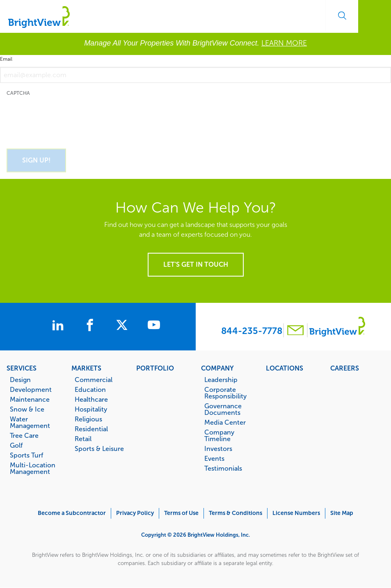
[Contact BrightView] (295, 331)
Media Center (225, 422)
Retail (83, 439)
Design (20, 380)
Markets (86, 368)
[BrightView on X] (123, 326)
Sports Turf (26, 455)
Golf (16, 445)
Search (342, 16)
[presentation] (69, 118)
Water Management (30, 422)
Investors (218, 448)
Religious (88, 419)
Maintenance (30, 399)
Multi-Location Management (33, 468)
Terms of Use (181, 513)
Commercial (94, 380)
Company (217, 368)
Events (214, 458)
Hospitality (91, 409)
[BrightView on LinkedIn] (59, 326)
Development (31, 389)
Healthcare (91, 399)
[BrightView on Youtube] (154, 326)
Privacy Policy (135, 513)
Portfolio (155, 368)
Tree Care (24, 435)
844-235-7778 (252, 331)
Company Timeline (219, 435)
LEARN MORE (284, 43)
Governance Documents (223, 409)
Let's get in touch (196, 264)
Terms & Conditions (236, 513)
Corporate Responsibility (225, 393)
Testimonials (223, 468)
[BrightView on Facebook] (91, 326)
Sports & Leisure (99, 448)
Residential (91, 429)
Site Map (342, 513)
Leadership (221, 380)
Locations (285, 368)
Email (6, 59)
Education (90, 389)
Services (22, 368)
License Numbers (296, 513)
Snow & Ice (27, 409)
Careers (345, 368)
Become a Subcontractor (72, 513)
